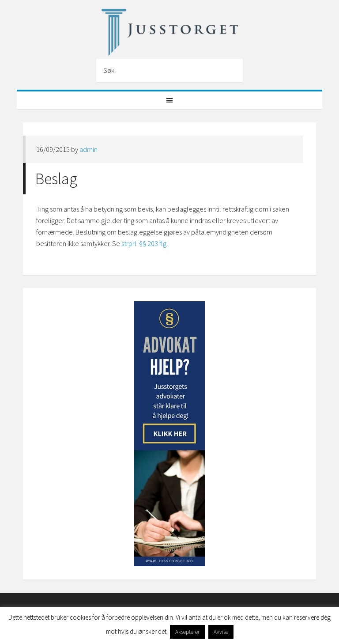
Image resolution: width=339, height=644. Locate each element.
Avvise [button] (221, 632)
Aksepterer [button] (187, 632)
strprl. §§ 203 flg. (145, 243)
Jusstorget (169, 32)
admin (89, 149)
